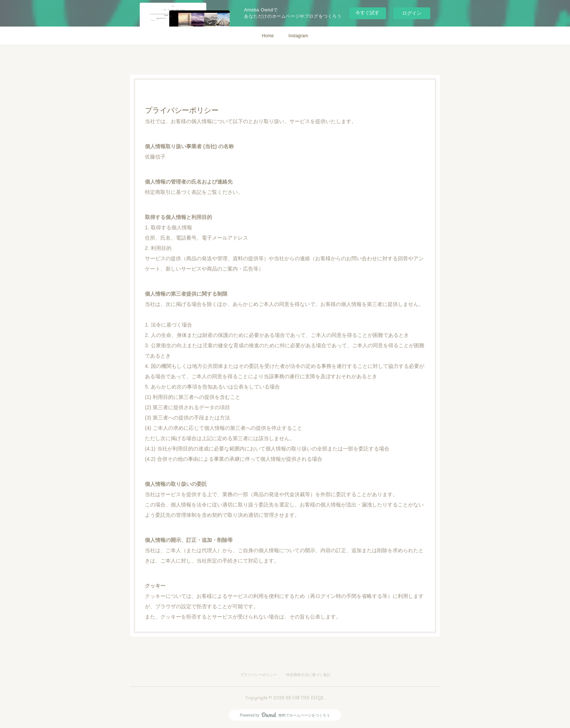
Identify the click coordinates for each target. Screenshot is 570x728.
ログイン (412, 13)
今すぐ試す (367, 13)
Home (268, 36)
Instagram (298, 36)
